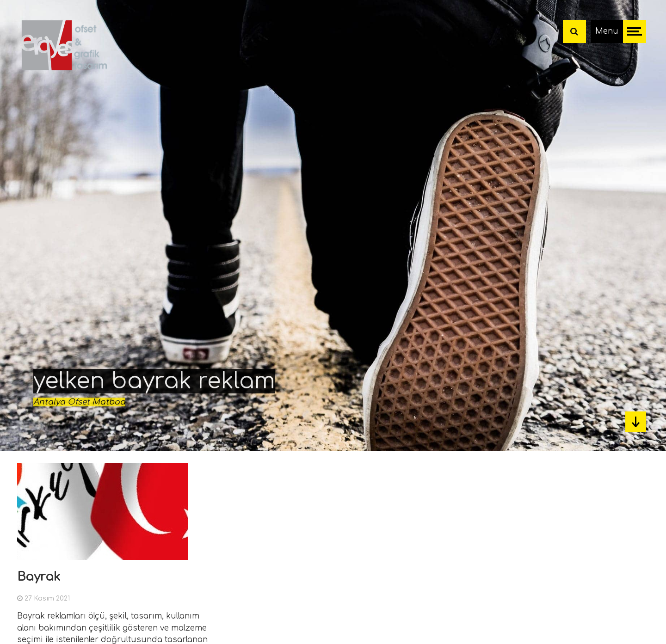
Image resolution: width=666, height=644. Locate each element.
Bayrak (39, 577)
